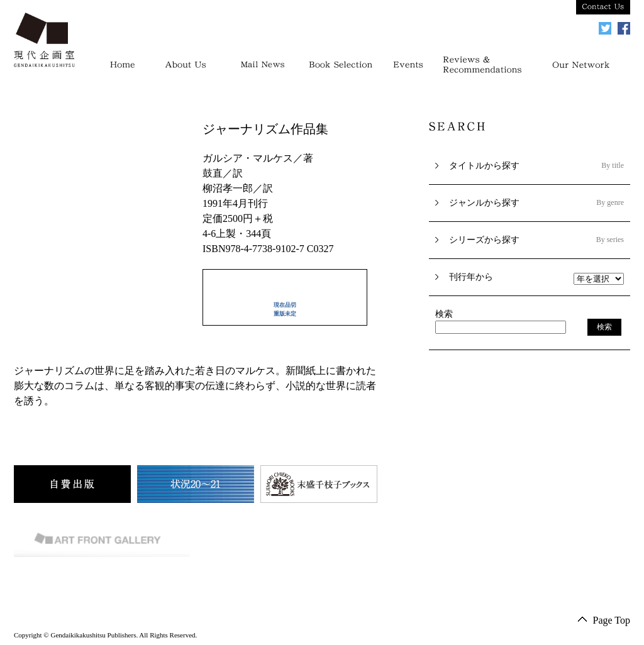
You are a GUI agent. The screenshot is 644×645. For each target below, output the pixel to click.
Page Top (612, 620)
